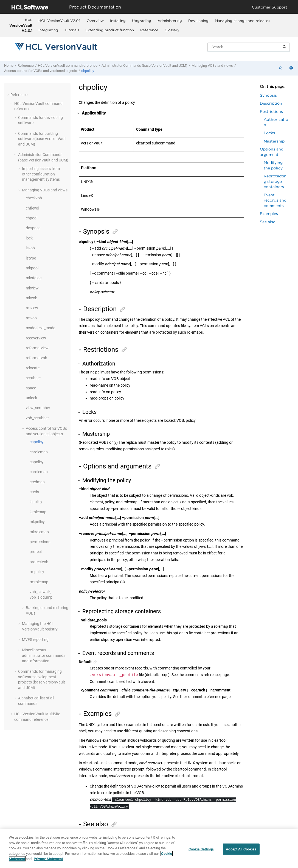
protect (36, 552)
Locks (269, 133)
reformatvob (36, 358)
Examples (269, 213)
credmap (37, 482)
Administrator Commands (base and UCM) (144, 65)
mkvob (32, 298)
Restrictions (271, 111)
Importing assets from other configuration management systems (41, 174)
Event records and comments (275, 200)
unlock (31, 398)
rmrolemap (39, 582)
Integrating (48, 30)
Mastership (274, 141)
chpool (32, 218)
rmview (32, 308)
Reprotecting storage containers (275, 181)
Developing (198, 21)
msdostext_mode (40, 328)
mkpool (32, 268)
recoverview (36, 338)
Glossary (172, 30)
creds (34, 492)
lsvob (30, 248)
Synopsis (268, 95)
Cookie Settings (201, 849)
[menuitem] (59, 21)
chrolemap (39, 452)
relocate (33, 368)
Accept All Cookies (241, 849)
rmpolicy (37, 572)
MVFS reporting (35, 640)
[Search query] (249, 47)
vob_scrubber (37, 418)
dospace (33, 228)
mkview (32, 288)
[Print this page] (292, 68)
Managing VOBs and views (212, 65)
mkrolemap (39, 532)
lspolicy (36, 502)
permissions (40, 542)
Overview (95, 21)
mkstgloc (34, 278)
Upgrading (142, 21)
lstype (31, 258)
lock (29, 238)
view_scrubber (38, 408)
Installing (118, 21)
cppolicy (37, 462)
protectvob (39, 562)
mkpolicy (37, 522)
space (31, 388)
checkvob (34, 198)
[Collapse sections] (281, 68)
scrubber (33, 378)
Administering (170, 21)
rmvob (31, 318)
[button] (8, 95)
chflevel (32, 208)
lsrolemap (38, 512)
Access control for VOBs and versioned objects (41, 71)
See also (268, 222)
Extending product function (110, 30)
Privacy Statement (48, 859)
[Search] (284, 47)
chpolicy (88, 71)
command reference (68, 65)
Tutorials (72, 30)
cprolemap (39, 472)
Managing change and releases (242, 21)
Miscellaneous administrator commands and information (44, 655)
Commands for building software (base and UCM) (42, 139)
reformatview (37, 348)
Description (271, 103)
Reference (149, 30)
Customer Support (270, 7)
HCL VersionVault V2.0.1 (21, 25)
